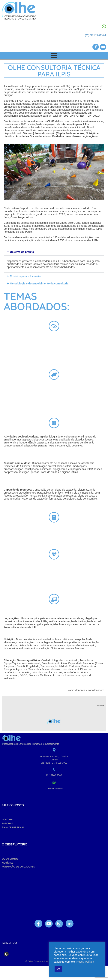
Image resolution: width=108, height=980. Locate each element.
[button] (8, 172)
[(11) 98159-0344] (104, 27)
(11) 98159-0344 (96, 35)
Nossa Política (85, 962)
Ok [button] (58, 969)
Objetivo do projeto (22, 252)
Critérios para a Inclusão (25, 276)
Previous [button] (7, 966)
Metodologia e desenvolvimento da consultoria (39, 283)
